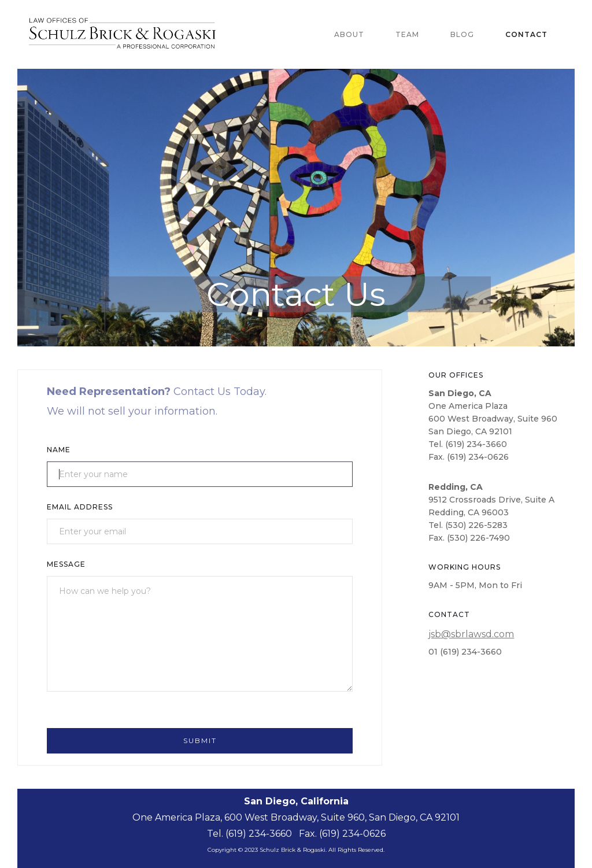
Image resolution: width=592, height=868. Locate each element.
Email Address (80, 507)
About (349, 34)
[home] (131, 34)
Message (66, 564)
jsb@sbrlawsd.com (471, 634)
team (407, 34)
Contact (526, 34)
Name (59, 450)
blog (462, 34)
